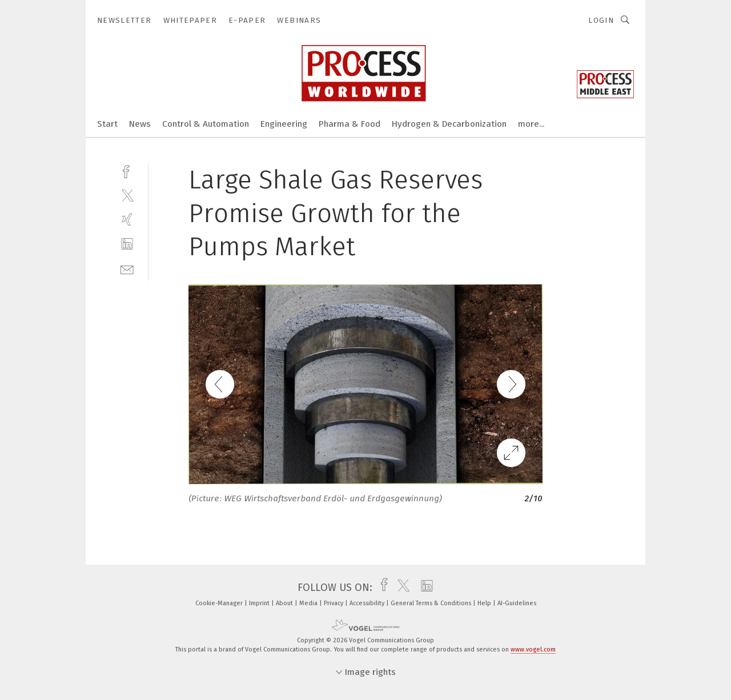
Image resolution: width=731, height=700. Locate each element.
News (140, 124)
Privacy (334, 603)
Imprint (260, 603)
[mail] (127, 269)
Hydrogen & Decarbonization (449, 124)
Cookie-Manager (220, 603)
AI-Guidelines (517, 603)
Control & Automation (206, 124)
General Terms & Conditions (432, 603)
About (285, 603)
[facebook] (127, 170)
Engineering (284, 124)
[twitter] (127, 195)
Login (601, 20)
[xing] (127, 220)
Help (485, 603)
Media (309, 603)
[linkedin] (127, 244)
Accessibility (368, 603)
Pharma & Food (350, 124)
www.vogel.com (533, 649)
